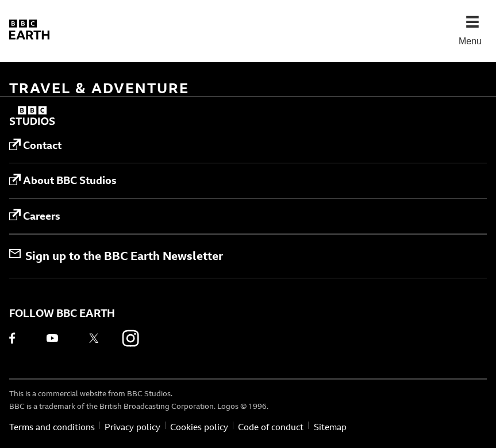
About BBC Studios (63, 181)
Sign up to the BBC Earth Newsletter (116, 256)
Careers (35, 216)
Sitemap (330, 427)
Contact (35, 145)
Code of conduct (271, 427)
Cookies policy (199, 427)
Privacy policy (132, 427)
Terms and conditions (52, 427)
